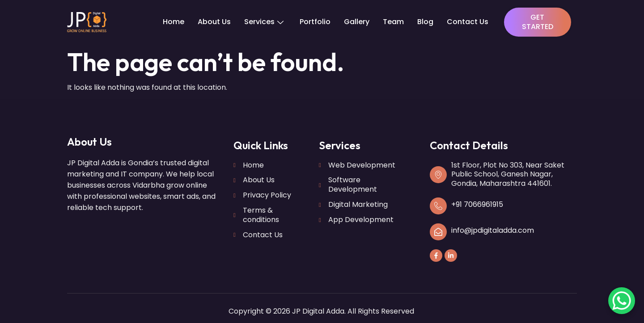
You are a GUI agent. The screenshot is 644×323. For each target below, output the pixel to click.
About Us (214, 22)
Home (174, 22)
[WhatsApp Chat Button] (622, 301)
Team (393, 22)
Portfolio (315, 22)
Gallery (357, 22)
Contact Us (468, 22)
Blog (425, 22)
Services (264, 22)
